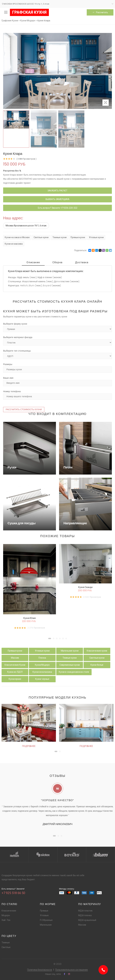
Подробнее (29, 746)
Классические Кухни (15, 665)
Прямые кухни (78, 237)
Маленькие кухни (70, 651)
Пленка (42, 658)
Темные (6, 943)
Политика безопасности (40, 970)
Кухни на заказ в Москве (17, 237)
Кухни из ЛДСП (15, 672)
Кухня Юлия (30, 618)
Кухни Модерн (42, 665)
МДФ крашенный (87, 920)
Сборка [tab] (57, 262)
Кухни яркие (15, 679)
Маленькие (46, 925)
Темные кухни (60, 237)
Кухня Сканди (85, 587)
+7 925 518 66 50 (13, 893)
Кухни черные (42, 679)
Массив (15, 658)
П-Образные (46, 920)
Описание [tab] (33, 262)
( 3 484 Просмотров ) (26, 159)
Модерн (6, 915)
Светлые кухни (41, 237)
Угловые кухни (96, 237)
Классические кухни (97, 651)
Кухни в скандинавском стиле (74, 672)
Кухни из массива (14, 244)
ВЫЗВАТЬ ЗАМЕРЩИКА (58, 199)
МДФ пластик (85, 911)
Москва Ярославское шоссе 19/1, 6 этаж (26, 226)
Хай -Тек (6, 920)
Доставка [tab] (82, 262)
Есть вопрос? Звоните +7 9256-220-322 (58, 208)
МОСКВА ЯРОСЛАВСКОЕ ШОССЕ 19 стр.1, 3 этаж (25, 4)
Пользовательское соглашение (72, 970)
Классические (9, 911)
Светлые (6, 947)
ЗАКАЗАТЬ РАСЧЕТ (57, 191)
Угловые (44, 915)
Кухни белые (97, 665)
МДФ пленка (85, 915)
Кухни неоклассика (42, 672)
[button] (50, 638)
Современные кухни (70, 665)
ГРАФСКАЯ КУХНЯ (29, 12)
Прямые (44, 911)
